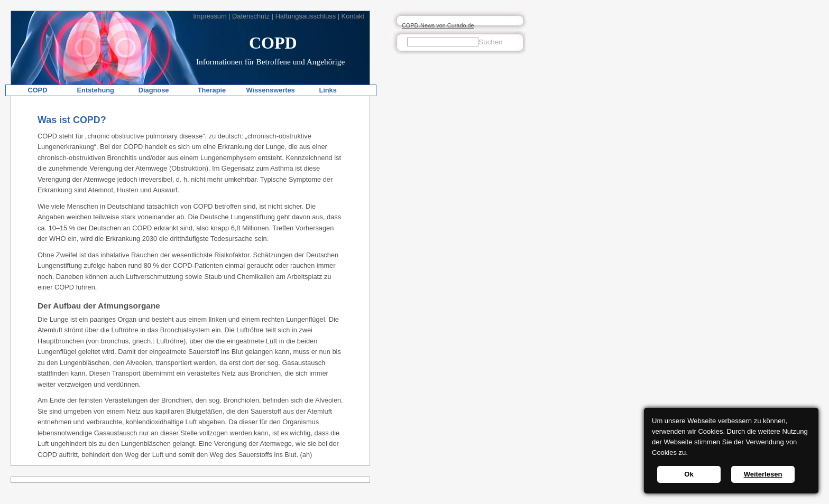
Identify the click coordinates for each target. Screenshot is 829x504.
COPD (37, 90)
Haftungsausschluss (306, 16)
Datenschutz (251, 16)
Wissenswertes (270, 90)
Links (328, 90)
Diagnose (154, 90)
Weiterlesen (763, 474)
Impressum (210, 16)
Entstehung (96, 90)
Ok (689, 474)
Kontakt (353, 16)
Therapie (212, 90)
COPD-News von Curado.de (438, 25)
